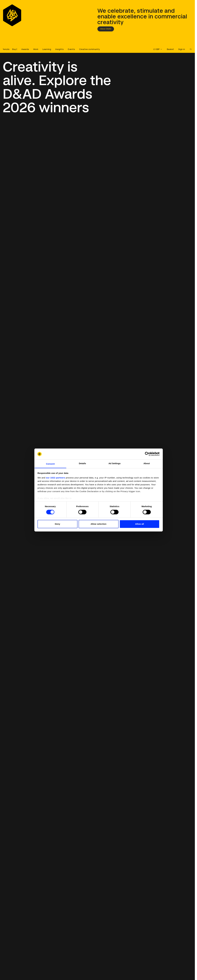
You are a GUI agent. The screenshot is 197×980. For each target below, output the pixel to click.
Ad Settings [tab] (115, 463)
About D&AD (106, 29)
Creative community (89, 49)
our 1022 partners (55, 478)
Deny (57, 524)
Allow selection (99, 524)
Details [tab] (82, 463)
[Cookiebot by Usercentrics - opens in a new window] (147, 454)
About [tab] (147, 463)
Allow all (140, 524)
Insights (59, 49)
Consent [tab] (50, 464)
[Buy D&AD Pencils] (10, 49)
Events (71, 49)
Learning (47, 49)
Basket (170, 49)
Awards (25, 49)
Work (36, 49)
